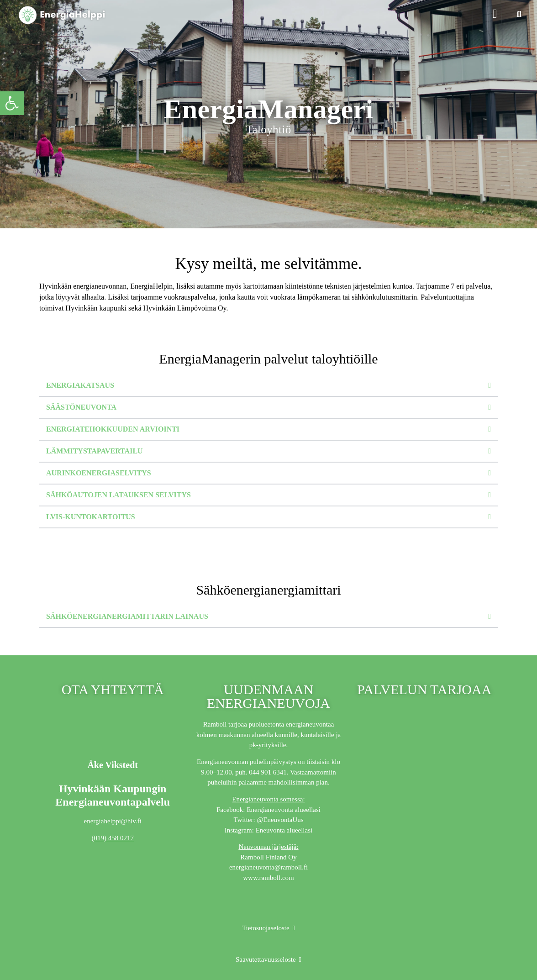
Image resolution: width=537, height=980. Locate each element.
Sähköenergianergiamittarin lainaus (127, 616)
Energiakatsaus (80, 385)
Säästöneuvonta (81, 407)
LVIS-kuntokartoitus (91, 517)
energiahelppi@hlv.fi (113, 821)
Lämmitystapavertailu (95, 451)
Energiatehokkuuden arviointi (113, 429)
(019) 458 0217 (113, 838)
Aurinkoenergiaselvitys (99, 473)
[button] (495, 14)
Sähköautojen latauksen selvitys (118, 495)
